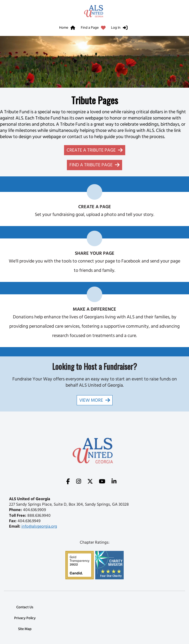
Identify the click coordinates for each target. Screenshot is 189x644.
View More (91, 401)
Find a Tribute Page (91, 166)
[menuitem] (68, 29)
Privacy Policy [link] (25, 619)
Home (64, 28)
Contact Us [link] (25, 608)
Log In (116, 28)
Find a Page (90, 28)
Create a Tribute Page (91, 151)
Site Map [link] (25, 629)
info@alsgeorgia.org (39, 527)
